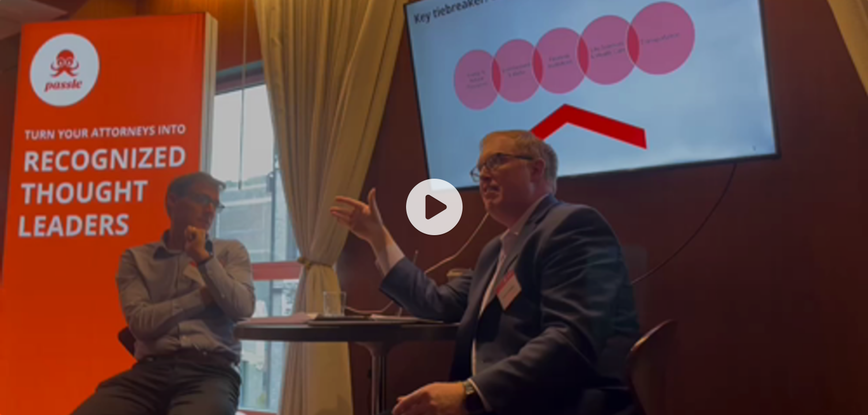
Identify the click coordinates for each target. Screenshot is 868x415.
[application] (434, 207)
